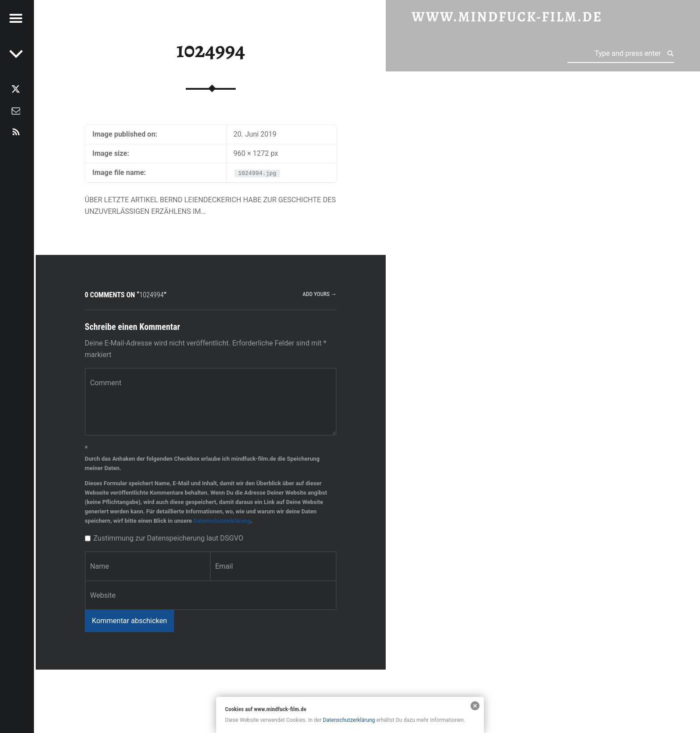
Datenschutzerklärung (222, 521)
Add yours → (320, 294)
